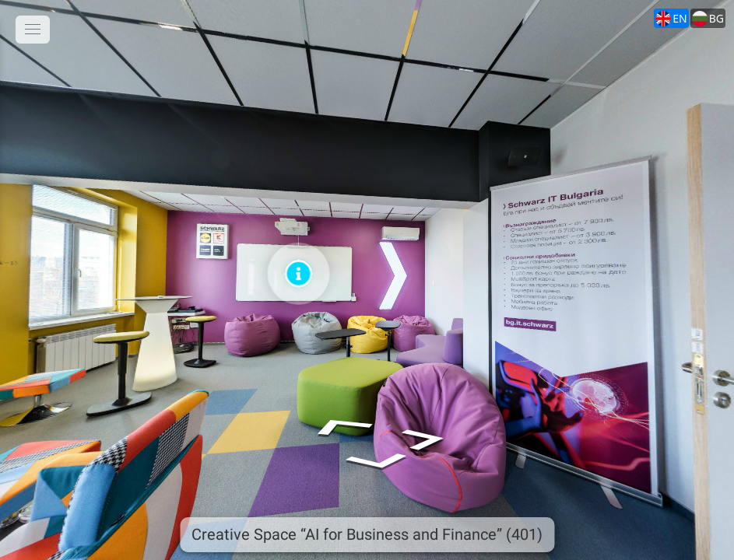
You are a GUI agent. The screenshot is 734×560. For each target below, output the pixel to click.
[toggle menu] (33, 30)
